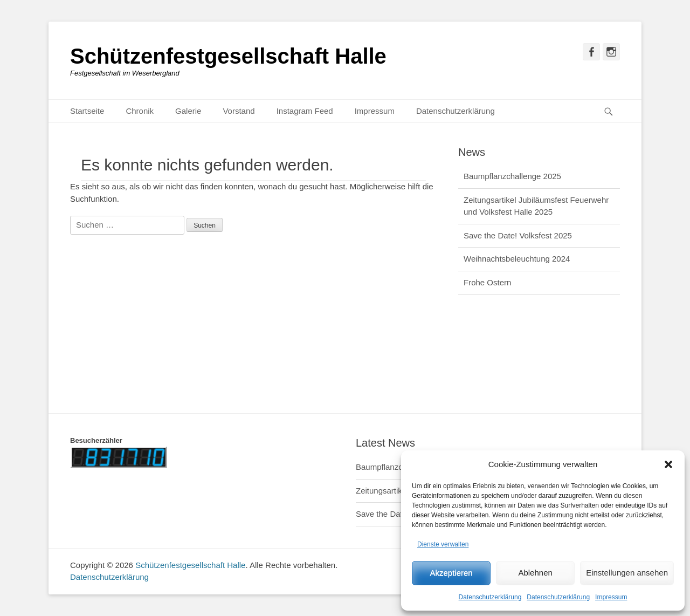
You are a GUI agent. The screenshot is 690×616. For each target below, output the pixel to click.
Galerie (188, 111)
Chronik (140, 111)
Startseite (87, 111)
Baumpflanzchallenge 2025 (512, 176)
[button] (668, 464)
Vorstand (239, 111)
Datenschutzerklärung (490, 597)
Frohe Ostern (487, 282)
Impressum (611, 597)
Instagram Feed (305, 111)
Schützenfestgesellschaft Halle (228, 56)
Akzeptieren (451, 573)
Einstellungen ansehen (627, 573)
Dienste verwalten (443, 544)
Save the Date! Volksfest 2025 (518, 235)
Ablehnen (535, 573)
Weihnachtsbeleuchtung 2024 (517, 259)
